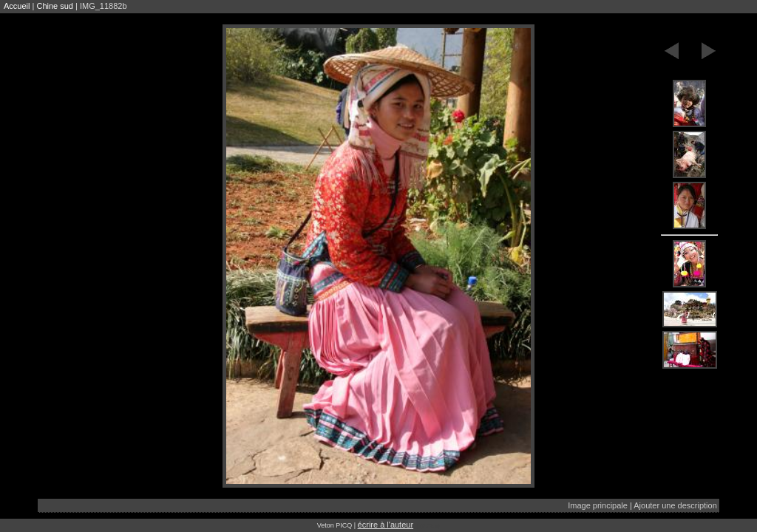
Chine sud (55, 6)
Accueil (17, 6)
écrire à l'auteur (386, 525)
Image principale (598, 505)
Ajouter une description (675, 505)
